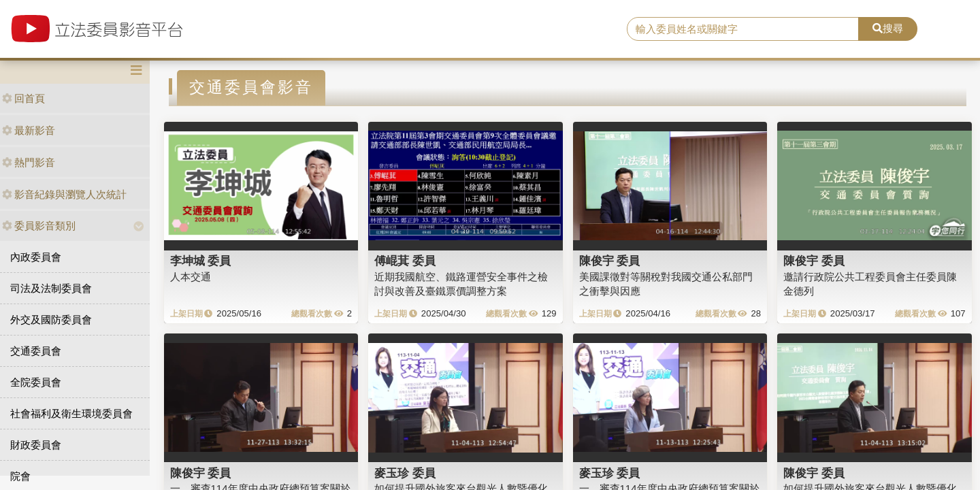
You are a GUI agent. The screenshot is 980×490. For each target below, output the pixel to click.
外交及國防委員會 (51, 320)
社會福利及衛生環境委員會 (71, 413)
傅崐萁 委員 (405, 261)
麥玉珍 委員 (405, 473)
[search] (743, 29)
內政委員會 (36, 257)
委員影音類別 (39, 226)
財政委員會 (36, 445)
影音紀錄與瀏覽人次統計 (64, 194)
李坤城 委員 (201, 261)
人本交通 (191, 277)
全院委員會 (36, 382)
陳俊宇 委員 (610, 261)
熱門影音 (29, 162)
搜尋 (888, 28)
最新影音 (29, 130)
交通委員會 (36, 351)
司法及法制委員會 (51, 288)
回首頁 (23, 98)
